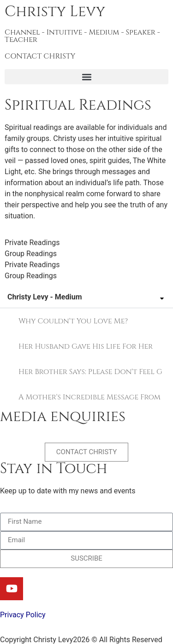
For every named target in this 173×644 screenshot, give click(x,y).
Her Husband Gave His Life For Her (86, 346)
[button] (86, 77)
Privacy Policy (23, 615)
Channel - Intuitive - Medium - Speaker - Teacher (82, 36)
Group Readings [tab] (31, 254)
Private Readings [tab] (32, 243)
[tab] (86, 321)
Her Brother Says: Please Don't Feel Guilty (90, 372)
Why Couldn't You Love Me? (73, 321)
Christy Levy (55, 12)
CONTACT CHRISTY (40, 56)
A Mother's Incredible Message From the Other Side (90, 397)
